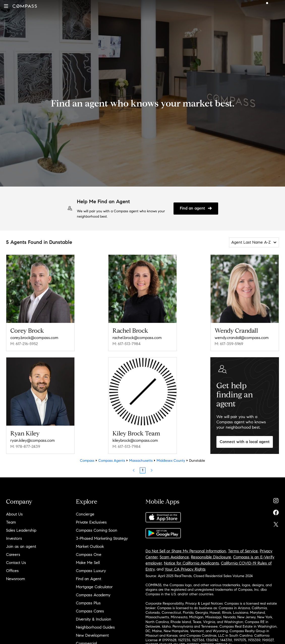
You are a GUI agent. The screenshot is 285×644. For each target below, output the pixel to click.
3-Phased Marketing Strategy (102, 538)
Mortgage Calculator (94, 587)
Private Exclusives (91, 522)
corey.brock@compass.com (34, 338)
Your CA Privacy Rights (185, 569)
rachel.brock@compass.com (137, 338)
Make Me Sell (88, 563)
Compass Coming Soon (97, 530)
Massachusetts (141, 461)
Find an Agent (89, 579)
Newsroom (16, 579)
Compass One (89, 555)
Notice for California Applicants (191, 563)
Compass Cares (90, 611)
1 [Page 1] (143, 470)
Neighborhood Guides (95, 627)
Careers (13, 555)
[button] (6, 6)
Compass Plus (88, 603)
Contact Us (16, 563)
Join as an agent (21, 546)
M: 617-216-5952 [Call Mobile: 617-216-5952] (24, 344)
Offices (12, 571)
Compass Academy (93, 595)
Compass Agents (112, 461)
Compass (87, 461)
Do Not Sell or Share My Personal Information (186, 551)
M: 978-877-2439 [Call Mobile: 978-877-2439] (25, 446)
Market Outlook (90, 546)
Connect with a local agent (245, 442)
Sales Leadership (21, 530)
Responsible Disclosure (211, 557)
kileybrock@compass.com (135, 440)
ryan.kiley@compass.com (33, 440)
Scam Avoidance (174, 557)
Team (11, 522)
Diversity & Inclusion (94, 619)
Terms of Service (243, 551)
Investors (14, 538)
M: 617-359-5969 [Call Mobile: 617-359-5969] (229, 344)
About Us (14, 514)
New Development (92, 635)
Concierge (85, 514)
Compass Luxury (91, 571)
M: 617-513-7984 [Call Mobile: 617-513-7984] (126, 344)
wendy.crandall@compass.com (242, 338)
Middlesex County (171, 461)
